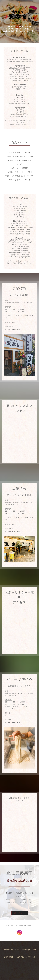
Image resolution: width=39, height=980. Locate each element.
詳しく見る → (20, 913)
